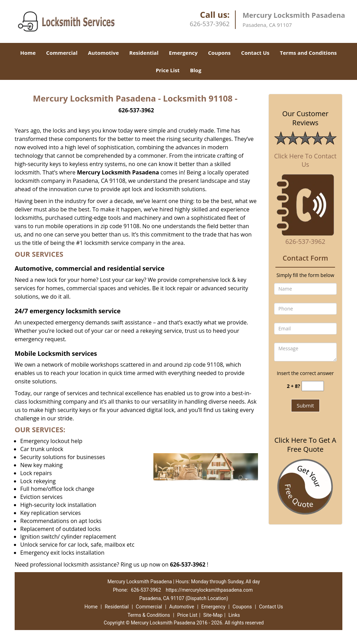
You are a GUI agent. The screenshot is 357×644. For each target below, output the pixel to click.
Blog (196, 70)
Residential (144, 53)
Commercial (62, 53)
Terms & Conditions (149, 615)
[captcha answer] (313, 386)
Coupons (219, 53)
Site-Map (213, 615)
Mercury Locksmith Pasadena (118, 172)
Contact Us (255, 53)
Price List (168, 70)
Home (28, 53)
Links (234, 615)
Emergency (183, 53)
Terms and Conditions (308, 53)
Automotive (103, 53)
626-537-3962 (210, 24)
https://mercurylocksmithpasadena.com (209, 590)
